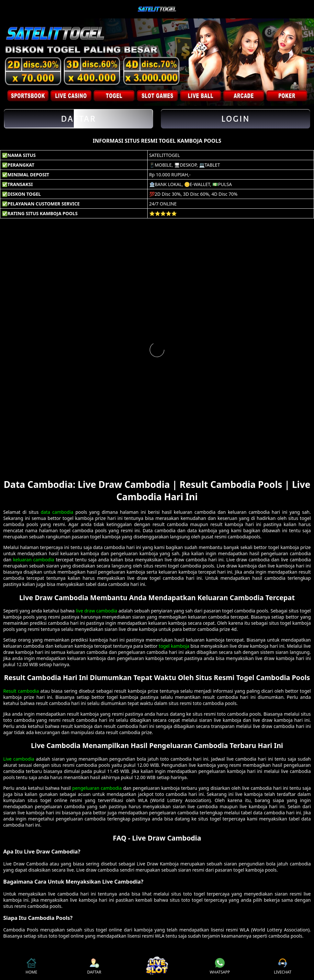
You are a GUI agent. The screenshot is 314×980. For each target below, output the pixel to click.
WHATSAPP (220, 966)
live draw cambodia (96, 611)
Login (235, 119)
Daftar (78, 119)
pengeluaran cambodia (97, 788)
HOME (31, 966)
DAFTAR (94, 966)
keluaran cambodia (34, 560)
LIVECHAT (283, 966)
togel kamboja (174, 646)
